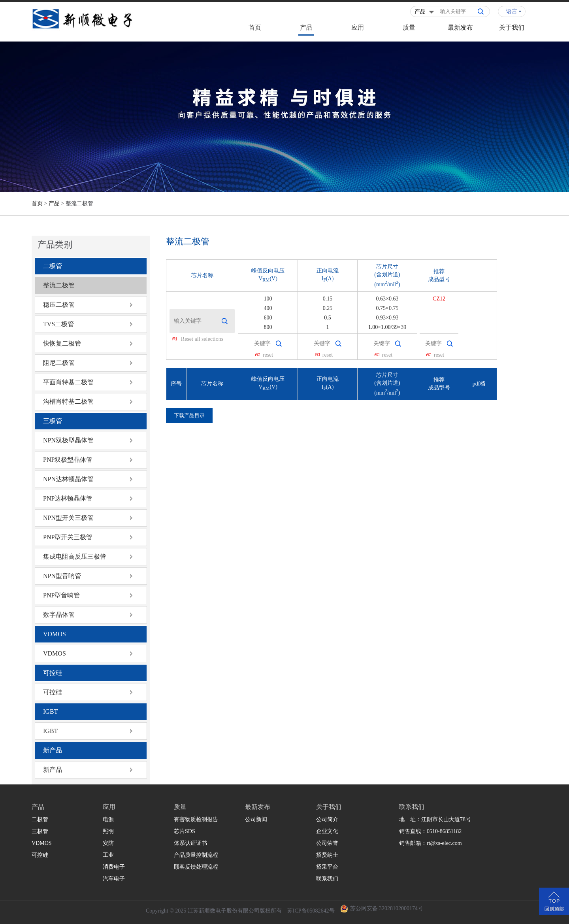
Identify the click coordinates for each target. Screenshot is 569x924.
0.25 (328, 308)
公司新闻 (256, 819)
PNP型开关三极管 (68, 537)
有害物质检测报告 (196, 819)
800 (268, 327)
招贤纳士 (327, 855)
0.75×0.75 (387, 308)
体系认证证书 (190, 843)
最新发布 (460, 27)
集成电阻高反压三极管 (75, 556)
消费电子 (114, 867)
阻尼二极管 (59, 363)
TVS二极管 (58, 324)
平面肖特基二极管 (68, 382)
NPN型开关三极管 (68, 518)
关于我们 (512, 27)
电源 (108, 819)
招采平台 (327, 867)
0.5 (328, 318)
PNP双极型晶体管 (68, 460)
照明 (108, 831)
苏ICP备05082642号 (311, 911)
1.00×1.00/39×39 (387, 327)
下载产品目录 (189, 415)
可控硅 (53, 673)
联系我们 (327, 879)
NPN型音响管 (62, 576)
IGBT (50, 711)
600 (268, 318)
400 (268, 308)
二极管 (53, 266)
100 (268, 299)
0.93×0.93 (387, 318)
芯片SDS (185, 831)
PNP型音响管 (61, 595)
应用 (358, 27)
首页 (255, 27)
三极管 (53, 421)
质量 (409, 27)
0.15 (328, 299)
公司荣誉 (327, 843)
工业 (108, 855)
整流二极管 (59, 285)
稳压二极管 (59, 305)
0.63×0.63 (387, 299)
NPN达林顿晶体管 (68, 479)
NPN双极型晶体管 (68, 440)
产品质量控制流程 (196, 855)
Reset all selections (202, 339)
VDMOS (55, 634)
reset (268, 355)
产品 (306, 27)
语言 (512, 11)
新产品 (53, 750)
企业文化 (327, 831)
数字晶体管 (59, 615)
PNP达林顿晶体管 (68, 498)
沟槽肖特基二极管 (68, 402)
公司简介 (327, 819)
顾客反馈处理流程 (196, 867)
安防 (108, 843)
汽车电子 (114, 879)
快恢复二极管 (62, 343)
